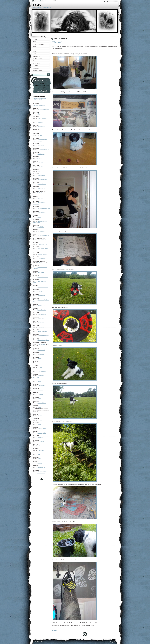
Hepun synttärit (42, 429)
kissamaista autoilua (43, 131)
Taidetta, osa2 (41, 145)
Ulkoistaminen (41, 188)
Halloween (40, 437)
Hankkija (40, 463)
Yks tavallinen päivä (43, 340)
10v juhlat (40, 163)
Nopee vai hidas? (42, 118)
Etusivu (36, 1)
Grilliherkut (41, 394)
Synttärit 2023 (41, 306)
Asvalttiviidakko (42, 213)
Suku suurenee (42, 240)
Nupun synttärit (42, 433)
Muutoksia (40, 416)
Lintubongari (41, 442)
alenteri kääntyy (43, 254)
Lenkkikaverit (41, 350)
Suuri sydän (41, 273)
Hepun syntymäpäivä (43, 110)
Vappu (39, 399)
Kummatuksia (41, 363)
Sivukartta (44, 1)
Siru (39, 114)
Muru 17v (40, 193)
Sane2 (39, 459)
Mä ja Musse (41, 231)
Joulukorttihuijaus (42, 180)
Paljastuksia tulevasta (39, 105)
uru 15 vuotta (42, 344)
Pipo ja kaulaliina (42, 331)
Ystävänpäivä (41, 175)
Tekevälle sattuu (42, 310)
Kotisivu (56, 39)
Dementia (40, 198)
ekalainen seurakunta (38, 376)
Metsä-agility (41, 154)
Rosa (39, 454)
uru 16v (40, 263)
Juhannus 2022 (42, 371)
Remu (39, 217)
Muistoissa (42, 167)
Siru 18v (39, 135)
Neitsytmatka (41, 386)
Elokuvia (40, 359)
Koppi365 (40, 390)
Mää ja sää (41, 318)
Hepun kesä (41, 450)
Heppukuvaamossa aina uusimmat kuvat (40, 99)
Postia (39, 381)
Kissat (38, 446)
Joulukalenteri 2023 (43, 258)
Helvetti (40, 367)
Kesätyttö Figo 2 (42, 467)
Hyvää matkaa (42, 296)
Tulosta (56, 1)
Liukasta (40, 420)
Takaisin (55, 631)
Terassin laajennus (43, 277)
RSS (51, 1)
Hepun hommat (42, 472)
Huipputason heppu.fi (43, 244)
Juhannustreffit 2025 (43, 150)
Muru (39, 171)
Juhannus (40, 291)
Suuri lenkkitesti (42, 184)
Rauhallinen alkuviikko (44, 208)
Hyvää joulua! (41, 127)
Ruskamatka (41, 354)
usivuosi (41, 122)
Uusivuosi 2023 (42, 314)
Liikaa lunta (41, 327)
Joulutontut (41, 323)
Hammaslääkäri (42, 403)
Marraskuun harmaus (43, 336)
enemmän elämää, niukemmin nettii (40, 140)
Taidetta (39, 158)
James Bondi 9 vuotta (43, 235)
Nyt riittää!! (41, 227)
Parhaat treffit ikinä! (43, 287)
